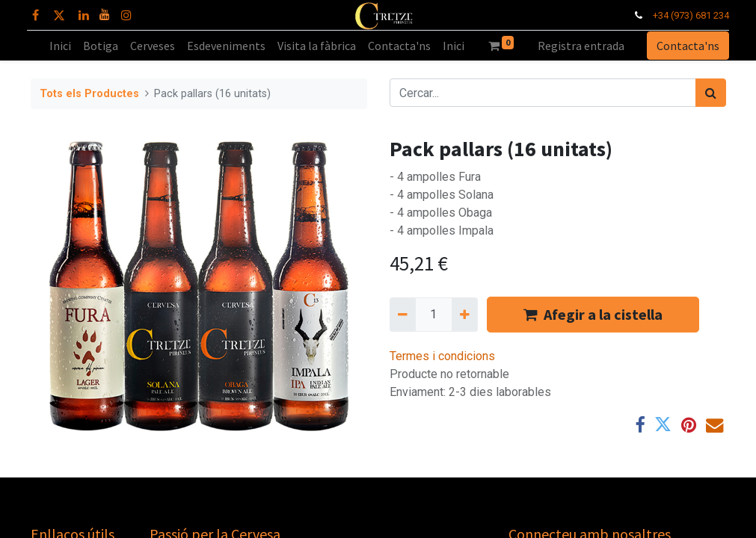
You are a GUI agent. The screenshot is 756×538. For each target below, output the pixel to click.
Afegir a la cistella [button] (593, 314)
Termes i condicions (442, 356)
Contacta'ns (685, 46)
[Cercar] (711, 93)
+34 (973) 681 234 (687, 15)
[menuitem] (60, 46)
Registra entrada (581, 46)
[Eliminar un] (403, 315)
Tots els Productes (89, 94)
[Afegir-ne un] (465, 315)
